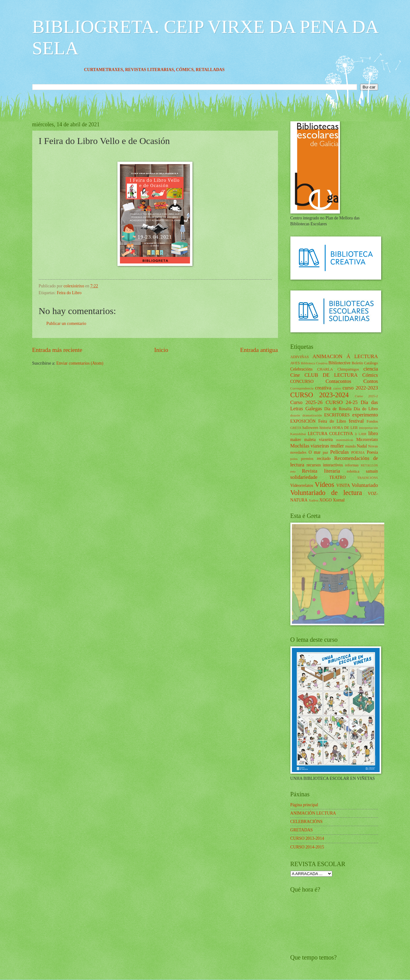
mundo (350, 446)
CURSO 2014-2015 (307, 847)
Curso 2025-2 (366, 396)
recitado (324, 459)
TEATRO (338, 477)
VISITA (343, 486)
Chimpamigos (348, 369)
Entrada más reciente (57, 350)
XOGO (326, 500)
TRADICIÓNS (368, 478)
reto (293, 471)
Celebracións (302, 369)
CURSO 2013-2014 (307, 838)
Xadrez (314, 500)
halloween (310, 428)
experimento (365, 415)
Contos (371, 381)
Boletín (357, 363)
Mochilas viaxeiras (310, 446)
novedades (298, 452)
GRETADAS (302, 830)
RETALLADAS (218, 70)
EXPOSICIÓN (303, 421)
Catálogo (371, 363)
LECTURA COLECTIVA (330, 434)
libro (373, 433)
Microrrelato (367, 440)
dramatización (312, 415)
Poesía (372, 452)
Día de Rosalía (338, 409)
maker (296, 440)
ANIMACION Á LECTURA (345, 356)
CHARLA (325, 369)
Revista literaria (321, 471)
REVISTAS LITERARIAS (158, 70)
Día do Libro (366, 409)
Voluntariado (365, 485)
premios (307, 459)
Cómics (370, 375)
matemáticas (345, 440)
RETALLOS (369, 465)
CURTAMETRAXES (112, 70)
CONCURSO (302, 382)
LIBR (362, 434)
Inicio (161, 350)
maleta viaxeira (319, 440)
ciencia (371, 369)
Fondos (372, 421)
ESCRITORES (337, 415)
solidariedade (304, 477)
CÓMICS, (194, 70)
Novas (373, 446)
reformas (352, 465)
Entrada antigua (259, 350)
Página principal (304, 805)
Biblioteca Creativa (314, 363)
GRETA (296, 428)
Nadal (362, 446)
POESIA (358, 452)
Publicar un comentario (66, 324)
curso (337, 388)
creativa (323, 388)
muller (337, 446)
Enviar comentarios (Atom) (80, 363)
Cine (295, 375)
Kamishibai (298, 434)
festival (356, 421)
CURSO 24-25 (342, 402)
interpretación (368, 428)
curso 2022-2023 (360, 388)
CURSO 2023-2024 (320, 395)
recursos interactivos (325, 465)
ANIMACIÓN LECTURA (313, 813)
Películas (340, 452)
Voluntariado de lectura (326, 493)
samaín (372, 471)
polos (294, 459)
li (356, 434)
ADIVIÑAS (300, 357)
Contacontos (338, 381)
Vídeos (325, 485)
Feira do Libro (69, 293)
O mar (315, 452)
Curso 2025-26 (306, 402)
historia (325, 428)
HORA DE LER (345, 428)
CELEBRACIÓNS (306, 822)
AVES (295, 363)
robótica (353, 471)
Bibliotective (339, 363)
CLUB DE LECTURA (331, 375)
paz (326, 452)
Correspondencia (302, 388)
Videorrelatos (302, 486)
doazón (295, 415)
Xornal (339, 500)
